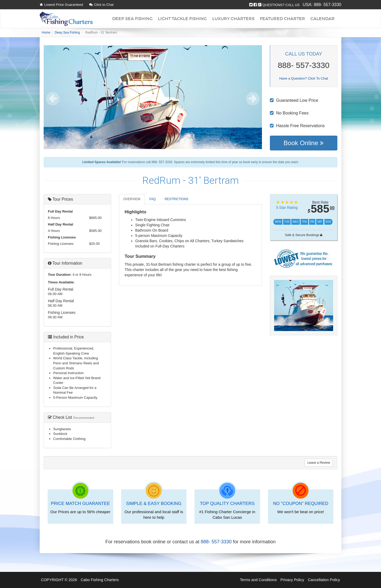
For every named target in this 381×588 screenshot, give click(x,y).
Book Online (304, 143)
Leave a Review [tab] (319, 463)
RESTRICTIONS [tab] (176, 199)
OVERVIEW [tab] (132, 199)
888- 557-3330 (328, 5)
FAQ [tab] (152, 199)
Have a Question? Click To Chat (303, 78)
